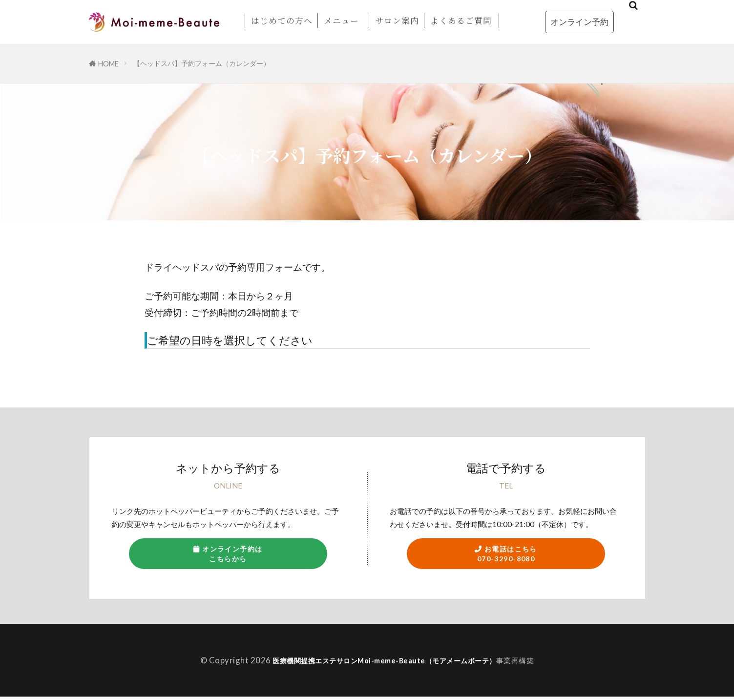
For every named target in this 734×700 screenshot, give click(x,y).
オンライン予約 (579, 22)
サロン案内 (397, 21)
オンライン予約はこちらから (228, 555)
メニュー (341, 21)
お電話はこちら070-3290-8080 (506, 555)
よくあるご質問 (461, 21)
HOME (108, 64)
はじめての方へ (282, 21)
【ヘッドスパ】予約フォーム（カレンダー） (202, 63)
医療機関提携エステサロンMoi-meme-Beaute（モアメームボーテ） (385, 663)
